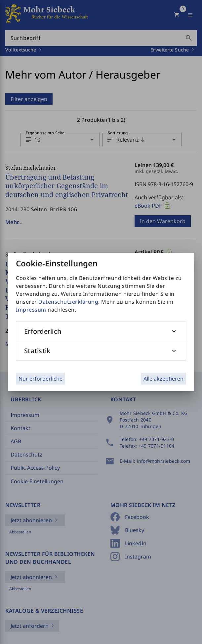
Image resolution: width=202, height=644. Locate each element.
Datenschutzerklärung (68, 302)
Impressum (31, 310)
